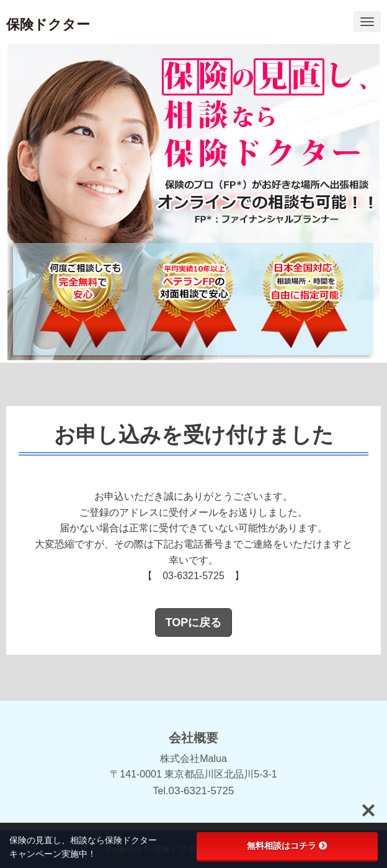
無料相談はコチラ (287, 846)
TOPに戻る (194, 622)
